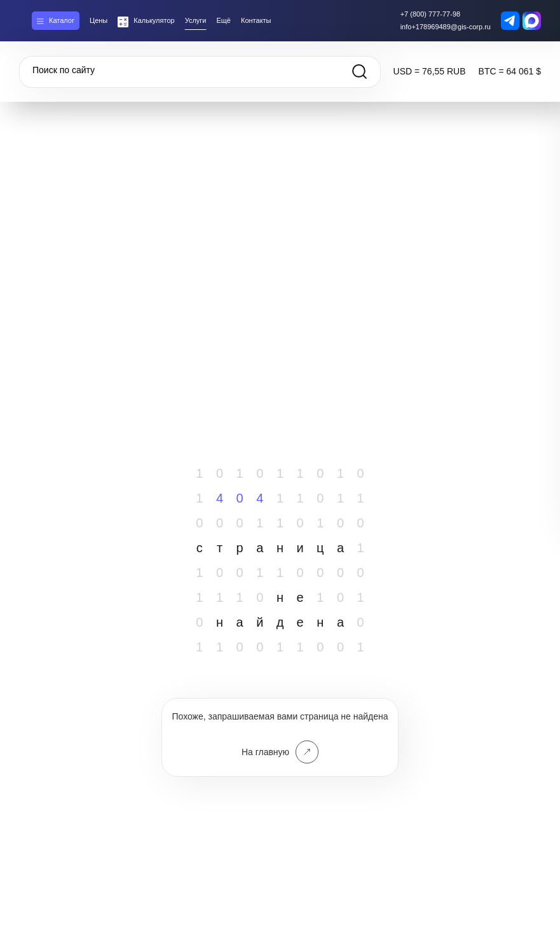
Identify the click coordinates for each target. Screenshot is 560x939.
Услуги (196, 20)
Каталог (62, 20)
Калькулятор (154, 20)
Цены (99, 20)
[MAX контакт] (532, 21)
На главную (280, 752)
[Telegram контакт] (510, 21)
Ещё (223, 20)
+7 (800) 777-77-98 (430, 14)
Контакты (256, 20)
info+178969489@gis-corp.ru (446, 27)
